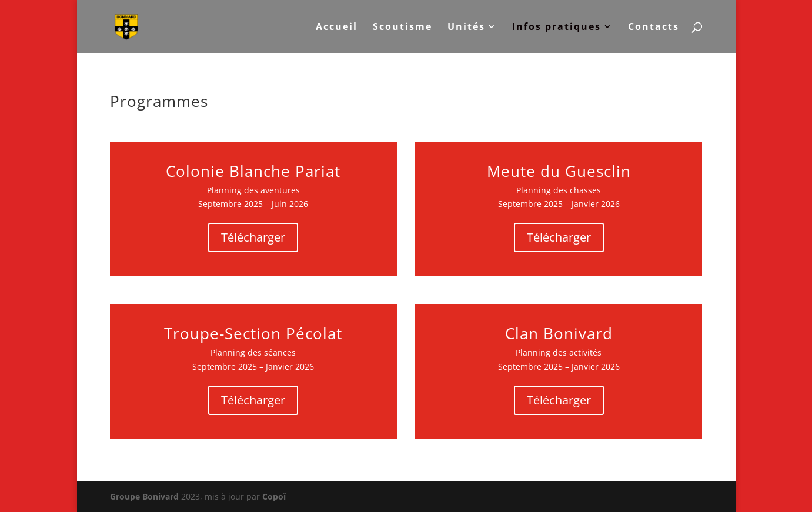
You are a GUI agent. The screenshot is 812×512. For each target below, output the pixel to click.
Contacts (654, 28)
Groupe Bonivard (144, 496)
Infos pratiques (557, 28)
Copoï (274, 496)
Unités (466, 28)
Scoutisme (402, 28)
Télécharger (253, 237)
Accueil (337, 28)
